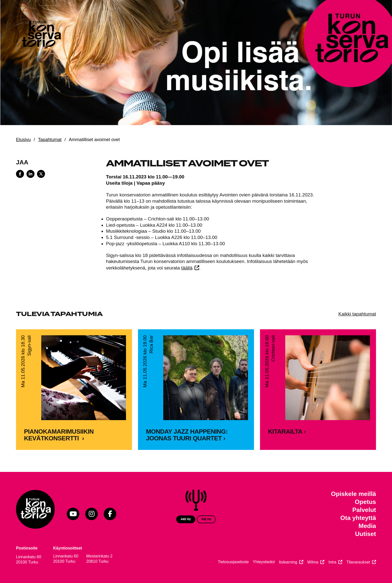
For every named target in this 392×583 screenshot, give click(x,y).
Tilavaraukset (358, 562)
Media (367, 526)
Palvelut (364, 510)
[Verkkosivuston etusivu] (41, 35)
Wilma (313, 562)
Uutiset (365, 534)
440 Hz (186, 519)
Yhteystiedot (264, 562)
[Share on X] (41, 174)
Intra (332, 562)
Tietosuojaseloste (233, 562)
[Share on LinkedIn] (30, 174)
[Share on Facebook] (20, 174)
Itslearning (288, 562)
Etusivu (23, 140)
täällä (187, 268)
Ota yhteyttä (358, 518)
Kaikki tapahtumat (357, 314)
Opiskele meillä (353, 494)
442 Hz (206, 519)
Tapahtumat (50, 140)
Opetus (365, 502)
